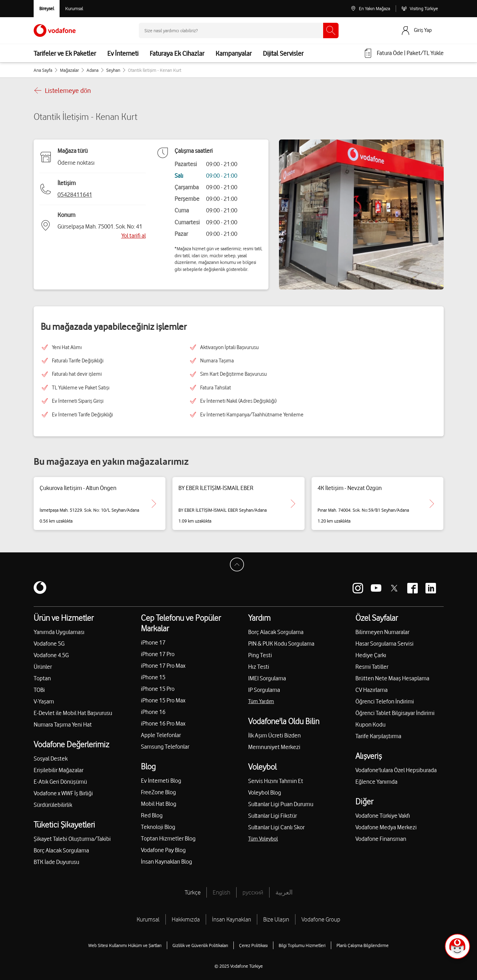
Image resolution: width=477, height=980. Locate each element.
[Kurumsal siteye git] (74, 9)
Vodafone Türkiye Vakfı (383, 816)
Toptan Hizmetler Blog (168, 838)
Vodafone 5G (49, 644)
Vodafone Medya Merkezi (386, 827)
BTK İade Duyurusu (56, 862)
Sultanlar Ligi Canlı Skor (276, 827)
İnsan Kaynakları (231, 919)
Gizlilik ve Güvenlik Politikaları (200, 945)
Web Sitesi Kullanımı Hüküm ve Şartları (125, 945)
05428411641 (75, 195)
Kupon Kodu (370, 724)
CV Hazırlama (372, 690)
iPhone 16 (153, 712)
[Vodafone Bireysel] (47, 9)
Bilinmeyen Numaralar (382, 632)
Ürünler (43, 667)
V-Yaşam (44, 701)
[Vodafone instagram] (358, 588)
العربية (284, 892)
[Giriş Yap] (422, 30)
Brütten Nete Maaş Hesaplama (392, 678)
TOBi (39, 690)
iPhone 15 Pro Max (163, 700)
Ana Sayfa (43, 70)
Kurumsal (148, 919)
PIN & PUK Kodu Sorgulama (281, 644)
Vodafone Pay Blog (163, 850)
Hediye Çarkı (371, 655)
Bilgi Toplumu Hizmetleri (302, 945)
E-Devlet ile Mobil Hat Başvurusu (73, 713)
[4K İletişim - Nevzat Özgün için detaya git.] (432, 504)
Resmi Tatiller (372, 667)
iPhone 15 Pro (158, 689)
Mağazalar (69, 70)
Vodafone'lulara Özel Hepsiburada (396, 770)
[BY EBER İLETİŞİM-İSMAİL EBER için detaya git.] (293, 504)
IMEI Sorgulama (267, 678)
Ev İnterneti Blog (161, 781)
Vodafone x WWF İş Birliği (63, 793)
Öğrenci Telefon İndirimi (385, 701)
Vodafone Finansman (381, 839)
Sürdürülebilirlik (53, 805)
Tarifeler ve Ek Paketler (65, 53)
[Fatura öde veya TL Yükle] (404, 53)
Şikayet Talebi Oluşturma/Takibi (72, 839)
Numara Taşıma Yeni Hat (63, 724)
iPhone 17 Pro (158, 654)
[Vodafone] (40, 588)
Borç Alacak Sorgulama (61, 850)
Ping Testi (260, 655)
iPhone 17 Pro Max (163, 666)
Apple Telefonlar (161, 735)
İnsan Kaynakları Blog (166, 862)
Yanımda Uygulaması (59, 632)
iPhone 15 (153, 677)
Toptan (42, 678)
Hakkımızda (186, 919)
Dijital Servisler (283, 53)
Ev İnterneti (123, 53)
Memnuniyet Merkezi (274, 747)
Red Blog (152, 815)
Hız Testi (259, 667)
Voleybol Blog (265, 792)
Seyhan (113, 70)
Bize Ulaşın (276, 919)
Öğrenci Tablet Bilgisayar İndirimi (395, 713)
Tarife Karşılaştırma (378, 736)
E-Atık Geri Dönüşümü (60, 782)
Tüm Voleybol (263, 839)
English (222, 892)
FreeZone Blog (158, 792)
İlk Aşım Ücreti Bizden (274, 735)
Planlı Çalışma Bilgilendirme (363, 945)
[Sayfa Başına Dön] (239, 566)
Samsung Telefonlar (165, 747)
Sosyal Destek (51, 758)
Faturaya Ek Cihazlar (177, 53)
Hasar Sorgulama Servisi (384, 644)
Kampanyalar (234, 53)
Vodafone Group (321, 919)
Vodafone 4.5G (51, 655)
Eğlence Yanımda (376, 782)
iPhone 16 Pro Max (163, 723)
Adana (93, 70)
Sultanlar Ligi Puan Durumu (281, 804)
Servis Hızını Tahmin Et (276, 781)
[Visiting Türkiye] (420, 9)
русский (253, 892)
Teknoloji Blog (158, 827)
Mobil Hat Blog (159, 804)
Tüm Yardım (261, 701)
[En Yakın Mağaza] (370, 9)
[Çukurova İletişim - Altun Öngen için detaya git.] (154, 504)
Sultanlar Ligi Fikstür (272, 816)
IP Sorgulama (264, 690)
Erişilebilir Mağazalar (59, 770)
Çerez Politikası (253, 945)
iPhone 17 (153, 642)
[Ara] (331, 30)
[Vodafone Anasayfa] (55, 30)
